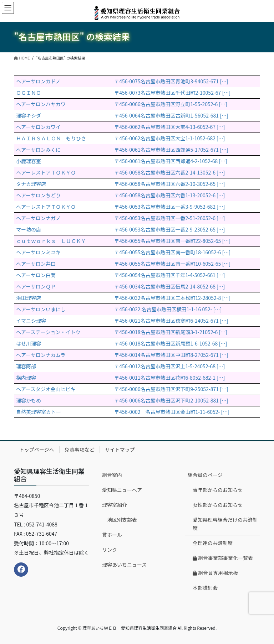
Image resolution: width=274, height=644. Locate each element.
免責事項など (80, 450)
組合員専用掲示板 (215, 573)
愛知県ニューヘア (122, 490)
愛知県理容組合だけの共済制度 (225, 524)
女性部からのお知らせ (218, 505)
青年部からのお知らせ (218, 490)
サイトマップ (120, 450)
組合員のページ (205, 475)
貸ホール (112, 535)
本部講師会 (205, 588)
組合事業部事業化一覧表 (223, 558)
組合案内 (112, 475)
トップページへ (37, 450)
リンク (110, 550)
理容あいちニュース (124, 565)
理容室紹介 (115, 505)
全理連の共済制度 (213, 543)
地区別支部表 (122, 520)
